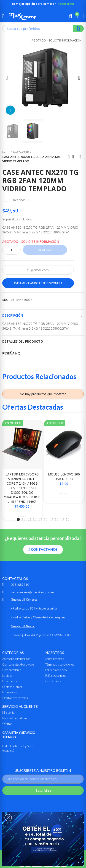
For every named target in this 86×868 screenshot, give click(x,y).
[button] (7, 77)
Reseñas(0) (11, 353)
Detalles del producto (23, 341)
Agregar (45, 250)
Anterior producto (69, 157)
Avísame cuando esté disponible (38, 283)
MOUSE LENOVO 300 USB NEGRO (64, 477)
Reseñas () (22, 200)
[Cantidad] (11, 250)
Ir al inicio (75, 157)
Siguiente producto (80, 157)
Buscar (78, 29)
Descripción (13, 315)
